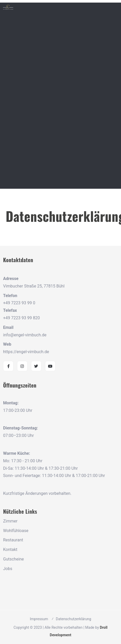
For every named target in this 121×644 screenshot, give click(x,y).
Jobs (8, 569)
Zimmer (10, 521)
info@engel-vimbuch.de (25, 335)
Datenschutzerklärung (74, 619)
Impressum (39, 619)
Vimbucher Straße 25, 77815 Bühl (34, 286)
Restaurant (13, 540)
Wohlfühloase (16, 531)
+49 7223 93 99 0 (19, 303)
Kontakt (10, 550)
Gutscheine (13, 559)
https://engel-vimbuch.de (26, 352)
